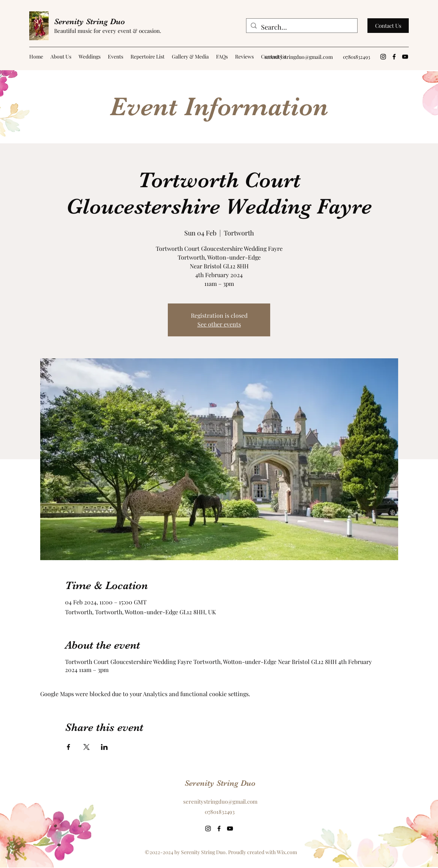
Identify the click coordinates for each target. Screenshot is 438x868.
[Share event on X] (86, 747)
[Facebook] (394, 57)
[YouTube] (405, 57)
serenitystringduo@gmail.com (299, 57)
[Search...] (301, 27)
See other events (219, 324)
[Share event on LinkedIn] (104, 747)
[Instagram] (383, 57)
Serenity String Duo (90, 21)
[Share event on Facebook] (69, 747)
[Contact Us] (388, 26)
